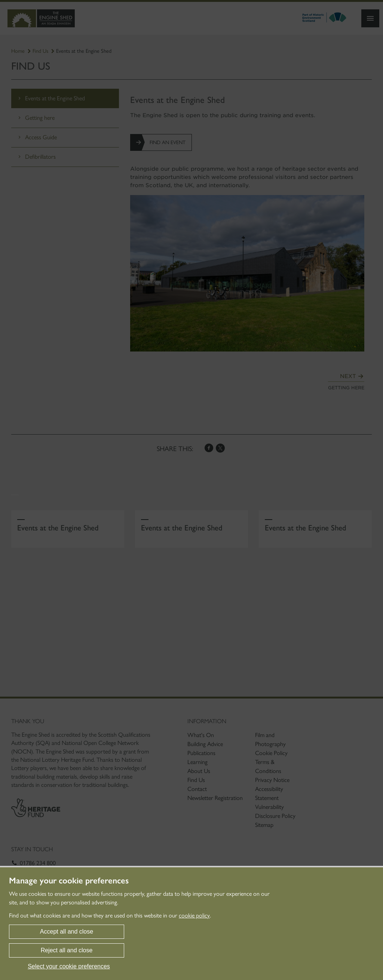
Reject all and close (67, 950)
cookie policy (194, 915)
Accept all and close (67, 932)
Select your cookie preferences (69, 966)
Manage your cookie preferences (69, 881)
